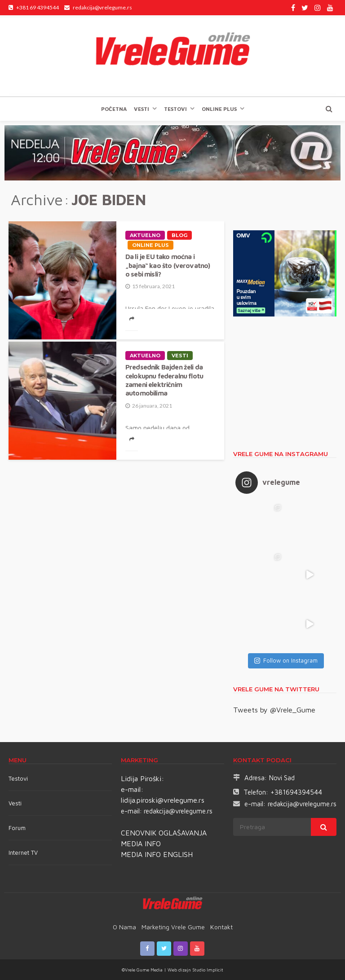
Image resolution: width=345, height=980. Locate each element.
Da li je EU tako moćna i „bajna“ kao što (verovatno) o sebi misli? (168, 265)
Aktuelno (145, 235)
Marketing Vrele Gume (173, 927)
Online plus (219, 109)
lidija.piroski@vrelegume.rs (163, 800)
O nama (124, 927)
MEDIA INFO (141, 844)
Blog (179, 235)
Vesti (142, 109)
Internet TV (23, 853)
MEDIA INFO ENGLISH (157, 854)
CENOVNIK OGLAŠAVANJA (164, 833)
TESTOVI (175, 109)
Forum (17, 828)
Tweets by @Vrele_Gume (274, 710)
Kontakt (221, 927)
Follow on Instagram (286, 660)
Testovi (18, 778)
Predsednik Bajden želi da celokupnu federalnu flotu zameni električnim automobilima (164, 380)
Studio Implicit (207, 970)
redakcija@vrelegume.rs (178, 811)
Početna (114, 109)
